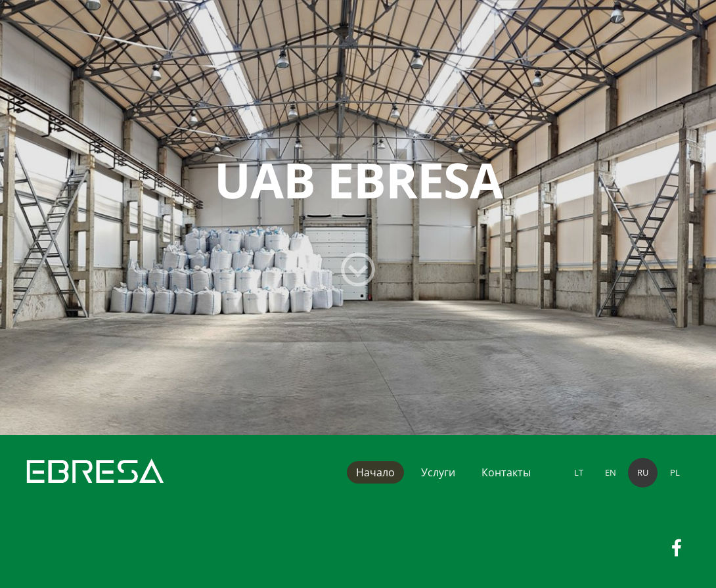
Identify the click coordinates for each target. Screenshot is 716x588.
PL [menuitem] (675, 472)
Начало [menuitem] (375, 472)
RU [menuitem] (643, 472)
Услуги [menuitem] (438, 472)
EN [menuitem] (611, 472)
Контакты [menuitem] (506, 472)
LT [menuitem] (579, 472)
